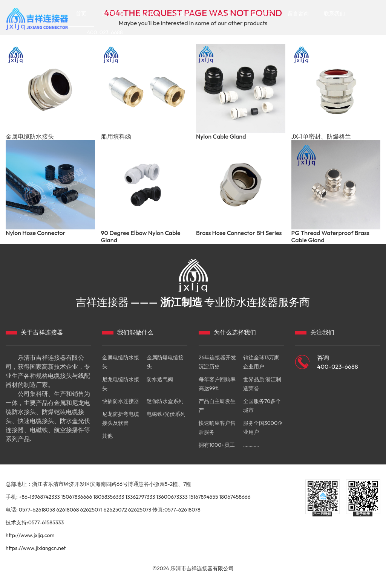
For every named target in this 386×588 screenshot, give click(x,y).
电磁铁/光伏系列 (166, 414)
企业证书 (184, 14)
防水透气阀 (160, 379)
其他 (107, 436)
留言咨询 (298, 14)
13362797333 (140, 497)
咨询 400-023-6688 (338, 362)
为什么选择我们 (235, 332)
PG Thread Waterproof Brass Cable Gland (330, 237)
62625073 (140, 510)
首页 (81, 14)
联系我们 (334, 14)
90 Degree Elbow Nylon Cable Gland (141, 237)
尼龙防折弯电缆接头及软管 (121, 418)
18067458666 (235, 497)
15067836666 (77, 497)
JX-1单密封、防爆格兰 (321, 137)
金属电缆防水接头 (30, 137)
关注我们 (322, 332)
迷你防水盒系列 (165, 401)
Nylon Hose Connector (36, 233)
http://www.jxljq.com (30, 535)
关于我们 (112, 14)
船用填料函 (116, 137)
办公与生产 (223, 14)
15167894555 (204, 497)
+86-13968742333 (39, 497)
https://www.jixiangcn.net (36, 548)
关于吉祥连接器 (42, 332)
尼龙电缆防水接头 (121, 384)
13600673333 (172, 497)
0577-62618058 (37, 510)
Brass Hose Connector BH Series (239, 233)
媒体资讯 (262, 14)
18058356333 (109, 497)
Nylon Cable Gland (221, 137)
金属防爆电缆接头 (165, 362)
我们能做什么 (135, 332)
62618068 (67, 510)
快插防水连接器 (121, 401)
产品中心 (148, 14)
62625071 (91, 510)
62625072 (115, 510)
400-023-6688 (105, 33)
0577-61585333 (46, 522)
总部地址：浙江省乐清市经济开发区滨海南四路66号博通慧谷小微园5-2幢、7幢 (98, 484)
